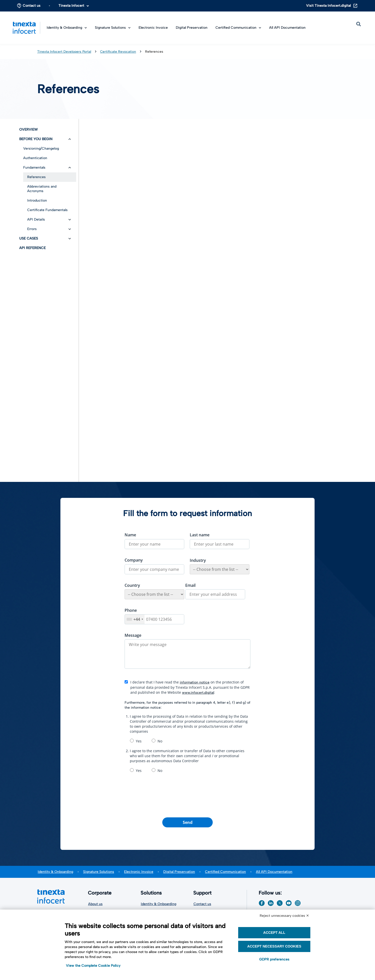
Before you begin (36, 139)
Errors (32, 229)
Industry (198, 560)
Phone (131, 610)
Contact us (32, 6)
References (36, 177)
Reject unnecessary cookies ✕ (284, 916)
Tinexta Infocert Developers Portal (64, 51)
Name (130, 535)
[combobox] (135, 619)
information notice (195, 682)
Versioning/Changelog (41, 149)
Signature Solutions (113, 28)
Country (132, 585)
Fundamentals (34, 167)
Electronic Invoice (153, 28)
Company (134, 560)
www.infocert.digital (198, 693)
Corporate (101, 893)
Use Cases (29, 238)
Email (190, 585)
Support (204, 893)
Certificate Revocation (118, 51)
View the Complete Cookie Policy (93, 966)
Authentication (35, 158)
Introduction (37, 200)
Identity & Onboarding (67, 28)
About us (95, 904)
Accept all (274, 933)
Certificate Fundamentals (47, 210)
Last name (200, 535)
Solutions (152, 893)
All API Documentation (287, 28)
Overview (28, 130)
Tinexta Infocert (74, 6)
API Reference (32, 248)
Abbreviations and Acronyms (42, 189)
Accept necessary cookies (274, 946)
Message (133, 635)
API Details (36, 219)
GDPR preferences (274, 959)
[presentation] (187, 796)
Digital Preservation (192, 28)
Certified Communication (238, 28)
